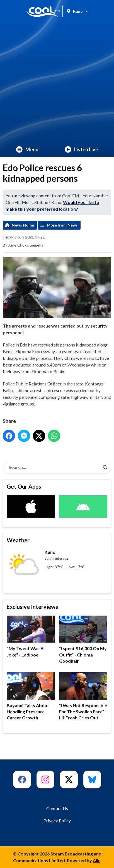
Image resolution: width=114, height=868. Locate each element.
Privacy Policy (57, 821)
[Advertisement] (57, 82)
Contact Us (57, 808)
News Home (23, 225)
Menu (27, 149)
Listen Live (81, 149)
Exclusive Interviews (32, 607)
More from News (62, 225)
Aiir (96, 860)
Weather (18, 540)
